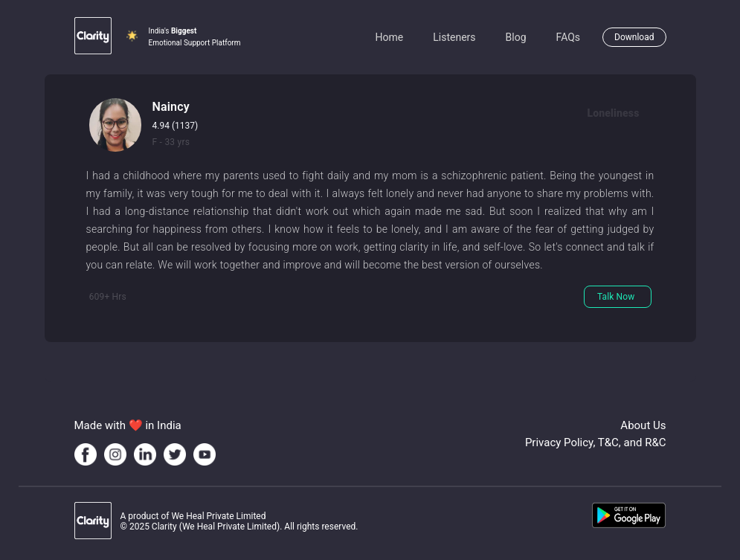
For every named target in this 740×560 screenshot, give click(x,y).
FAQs (569, 37)
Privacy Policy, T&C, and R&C (596, 442)
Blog (516, 37)
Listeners (454, 37)
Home (390, 37)
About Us (643, 425)
